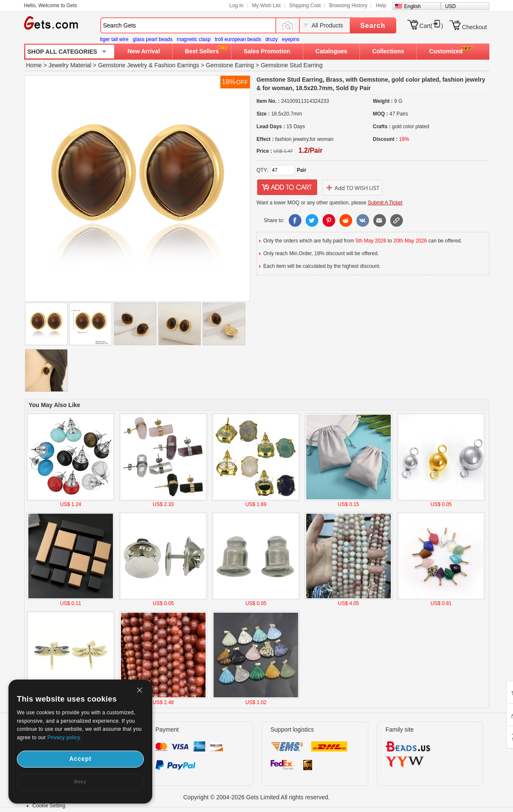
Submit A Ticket (385, 203)
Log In (236, 6)
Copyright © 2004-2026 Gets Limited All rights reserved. (256, 797)
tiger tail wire (114, 39)
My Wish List (266, 6)
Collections (388, 51)
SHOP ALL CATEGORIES (62, 52)
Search (373, 26)
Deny (80, 782)
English (413, 6)
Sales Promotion (267, 51)
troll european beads (238, 39)
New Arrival (144, 51)
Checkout (474, 27)
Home (34, 65)
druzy (271, 39)
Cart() (431, 26)
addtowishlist (352, 187)
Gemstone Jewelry (123, 65)
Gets (51, 23)
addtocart (287, 187)
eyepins (291, 39)
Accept (81, 759)
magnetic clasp (194, 39)
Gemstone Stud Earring (291, 65)
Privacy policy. (64, 738)
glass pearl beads (153, 39)
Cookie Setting (49, 806)
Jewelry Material (70, 65)
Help (381, 6)
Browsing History (348, 6)
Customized (446, 51)
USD (451, 6)
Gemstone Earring (230, 65)
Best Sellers (202, 51)
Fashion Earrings (177, 65)
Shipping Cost (305, 6)
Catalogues (331, 51)
